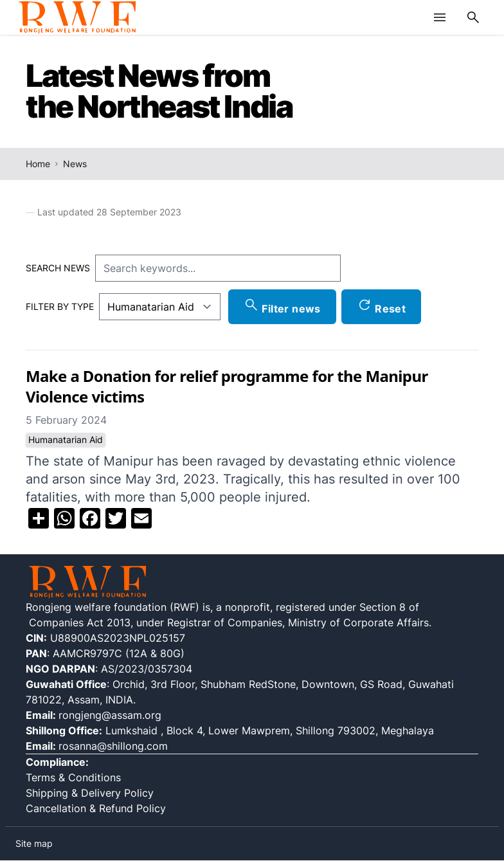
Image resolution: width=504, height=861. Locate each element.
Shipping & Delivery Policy (91, 793)
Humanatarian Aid (66, 440)
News (75, 164)
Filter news (282, 305)
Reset (381, 305)
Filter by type (60, 306)
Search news (58, 268)
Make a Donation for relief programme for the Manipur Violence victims (227, 386)
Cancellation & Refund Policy (96, 808)
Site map (34, 843)
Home (38, 164)
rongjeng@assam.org (110, 715)
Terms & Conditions (73, 777)
